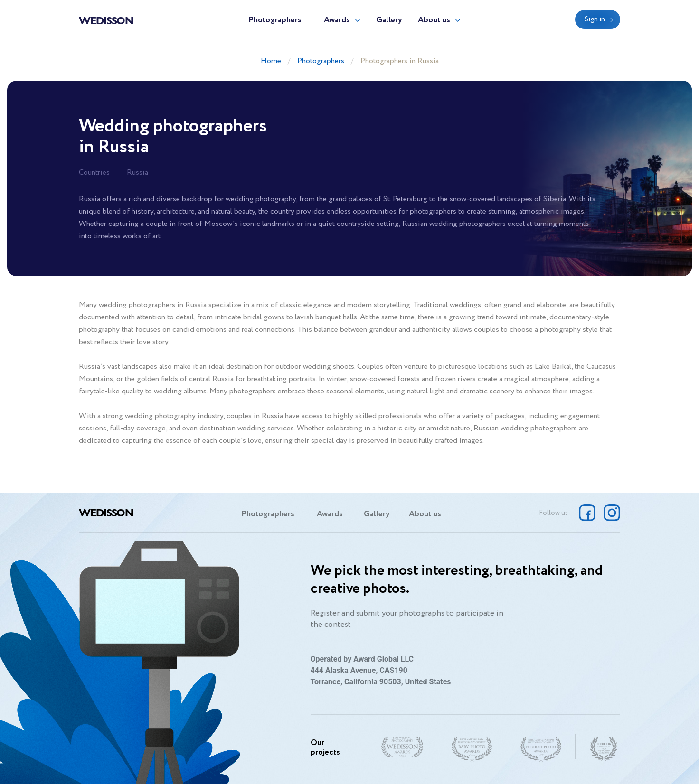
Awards (337, 20)
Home (271, 61)
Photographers (275, 20)
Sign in (595, 19)
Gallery (389, 20)
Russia (137, 173)
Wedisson (106, 20)
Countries (94, 173)
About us (434, 20)
